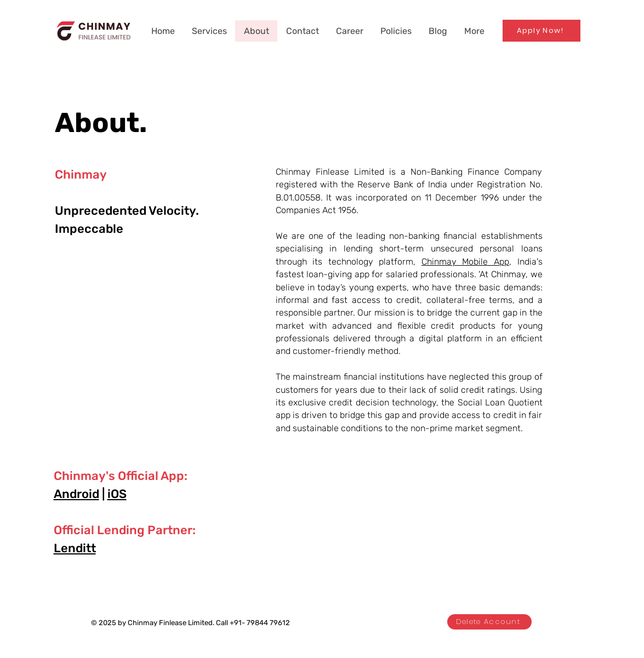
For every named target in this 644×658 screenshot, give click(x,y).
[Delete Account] (489, 622)
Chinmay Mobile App (465, 262)
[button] (396, 31)
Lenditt (75, 548)
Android (76, 494)
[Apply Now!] (542, 31)
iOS (117, 494)
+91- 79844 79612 (260, 623)
